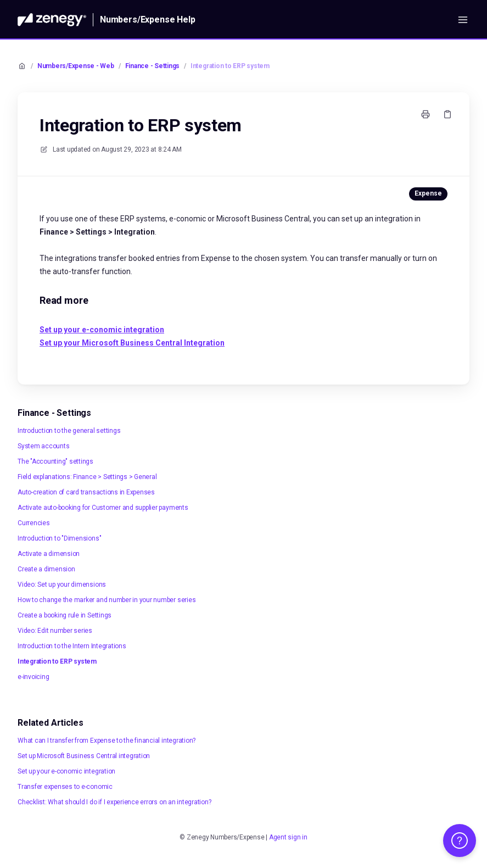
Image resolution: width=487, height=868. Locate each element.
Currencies (34, 523)
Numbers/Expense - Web (76, 66)
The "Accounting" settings (55, 461)
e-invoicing (33, 677)
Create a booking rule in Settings (65, 615)
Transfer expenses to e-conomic (65, 787)
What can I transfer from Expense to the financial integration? (107, 741)
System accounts (43, 446)
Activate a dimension (49, 554)
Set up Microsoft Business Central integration (84, 756)
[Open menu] (463, 20)
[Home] (52, 20)
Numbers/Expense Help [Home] (148, 20)
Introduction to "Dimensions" (59, 538)
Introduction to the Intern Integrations (72, 646)
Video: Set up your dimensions (62, 585)
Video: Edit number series (55, 631)
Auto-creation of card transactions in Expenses (86, 492)
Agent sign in (288, 837)
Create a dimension (46, 569)
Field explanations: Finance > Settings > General (87, 477)
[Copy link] (447, 114)
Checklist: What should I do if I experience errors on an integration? (114, 802)
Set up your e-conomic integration (66, 771)
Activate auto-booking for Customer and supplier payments (103, 508)
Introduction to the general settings (69, 431)
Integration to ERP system (230, 66)
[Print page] (426, 114)
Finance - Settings (153, 66)
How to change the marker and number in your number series (107, 600)
